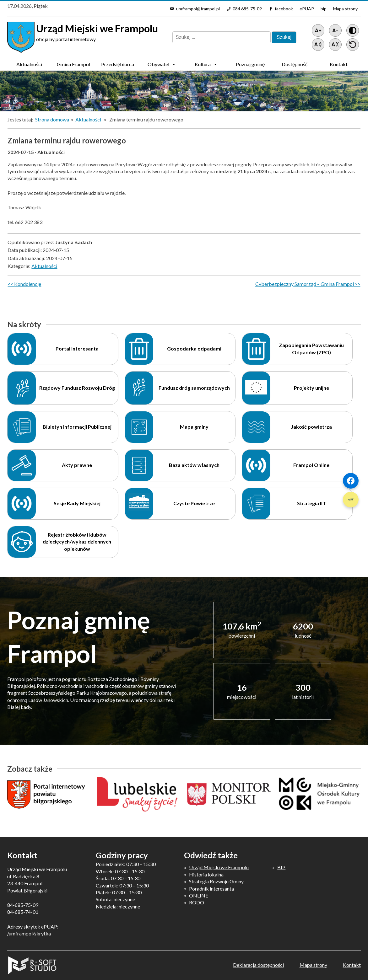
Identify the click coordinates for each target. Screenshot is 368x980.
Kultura (206, 64)
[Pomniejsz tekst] (335, 30)
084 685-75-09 (247, 9)
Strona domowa (52, 119)
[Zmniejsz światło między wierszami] (335, 45)
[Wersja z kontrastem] (353, 30)
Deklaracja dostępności (258, 965)
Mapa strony (345, 9)
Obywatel (162, 64)
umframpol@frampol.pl (198, 9)
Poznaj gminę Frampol (250, 66)
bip (324, 9)
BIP (281, 867)
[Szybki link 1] (351, 481)
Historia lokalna (206, 874)
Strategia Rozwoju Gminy (216, 881)
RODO (197, 902)
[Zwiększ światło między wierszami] (318, 45)
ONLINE (199, 895)
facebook (284, 9)
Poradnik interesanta (211, 889)
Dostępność (295, 64)
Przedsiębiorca (118, 66)
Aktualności (29, 64)
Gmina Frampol (73, 66)
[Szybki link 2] (351, 500)
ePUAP (307, 9)
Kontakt (339, 64)
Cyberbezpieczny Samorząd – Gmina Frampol (305, 284)
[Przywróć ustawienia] (353, 45)
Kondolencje (28, 284)
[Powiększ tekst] (318, 30)
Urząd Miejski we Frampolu (219, 867)
